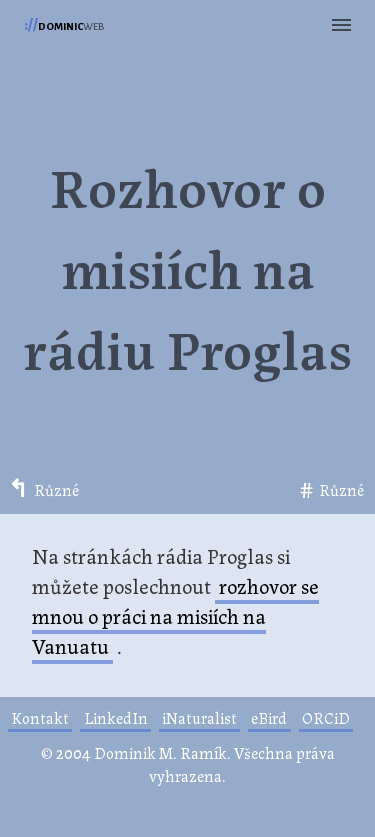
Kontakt (40, 717)
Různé (56, 490)
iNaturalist (199, 717)
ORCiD (326, 717)
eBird (269, 717)
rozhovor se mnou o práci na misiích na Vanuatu (175, 615)
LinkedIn (116, 717)
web (64, 25)
